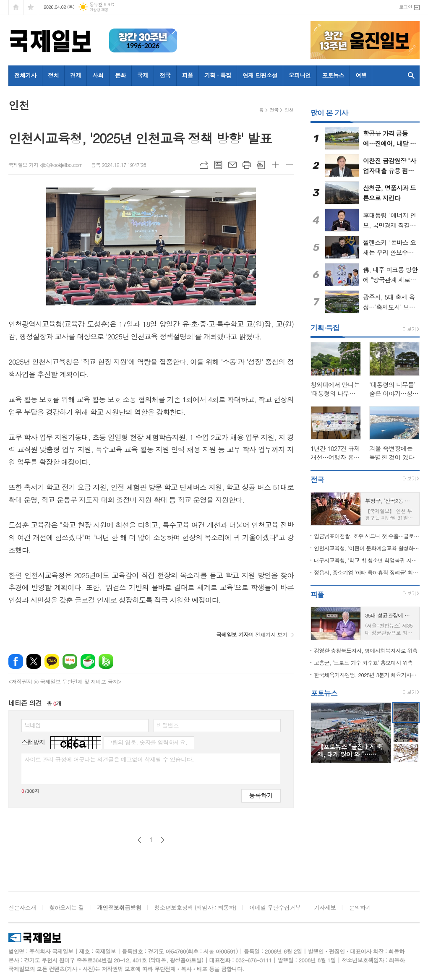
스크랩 (261, 165)
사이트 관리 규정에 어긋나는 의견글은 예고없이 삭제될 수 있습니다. (109, 759)
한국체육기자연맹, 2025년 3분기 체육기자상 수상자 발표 (367, 675)
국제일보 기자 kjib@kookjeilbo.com (46, 165)
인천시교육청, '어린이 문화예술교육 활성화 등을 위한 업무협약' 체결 (367, 548)
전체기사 (25, 75)
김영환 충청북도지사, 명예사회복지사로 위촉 (366, 650)
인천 (289, 110)
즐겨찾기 (31, 7)
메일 (232, 165)
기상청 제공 (99, 10)
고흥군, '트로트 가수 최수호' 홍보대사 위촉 (363, 663)
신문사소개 (22, 907)
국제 (143, 75)
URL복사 (204, 165)
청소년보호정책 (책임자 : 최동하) (195, 907)
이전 (140, 840)
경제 (76, 75)
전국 (165, 75)
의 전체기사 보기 (252, 635)
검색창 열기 (411, 76)
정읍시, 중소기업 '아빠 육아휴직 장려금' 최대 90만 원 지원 (367, 572)
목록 (218, 165)
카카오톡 (52, 661)
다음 (163, 840)
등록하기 (261, 795)
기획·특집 (325, 328)
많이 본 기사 (329, 113)
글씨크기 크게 (275, 165)
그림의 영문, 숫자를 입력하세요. (147, 742)
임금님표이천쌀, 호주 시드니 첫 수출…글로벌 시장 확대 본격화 (367, 536)
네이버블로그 (70, 661)
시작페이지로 (16, 7)
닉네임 (33, 725)
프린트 (247, 165)
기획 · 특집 (218, 75)
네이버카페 (88, 661)
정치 (53, 75)
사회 (98, 75)
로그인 (406, 7)
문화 (120, 75)
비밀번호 (168, 725)
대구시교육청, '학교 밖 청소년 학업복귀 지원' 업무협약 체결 (367, 560)
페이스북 (16, 661)
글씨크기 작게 (290, 165)
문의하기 (360, 907)
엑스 (34, 661)
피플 (188, 75)
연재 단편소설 (260, 75)
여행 (361, 75)
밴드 (106, 661)
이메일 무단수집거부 (275, 907)
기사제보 (325, 907)
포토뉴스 (333, 75)
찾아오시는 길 (67, 907)
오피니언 (300, 75)
